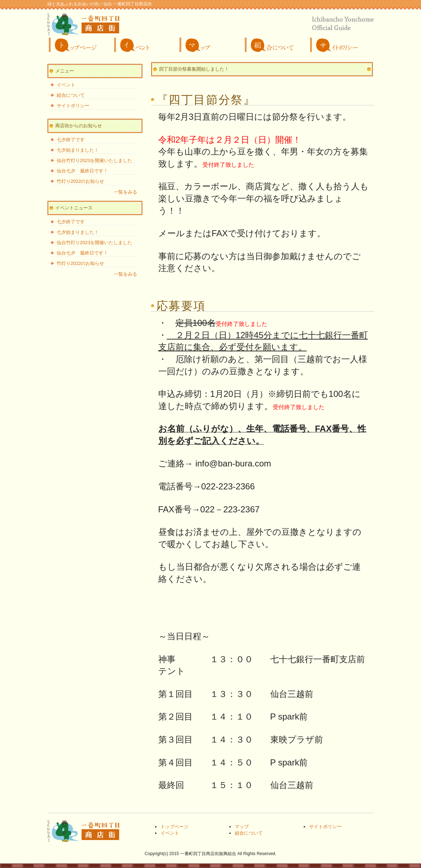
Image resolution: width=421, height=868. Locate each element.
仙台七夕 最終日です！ (82, 171)
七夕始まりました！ (78, 150)
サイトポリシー (341, 45)
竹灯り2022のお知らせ (81, 181)
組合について (276, 45)
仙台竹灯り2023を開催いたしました (95, 160)
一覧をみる (125, 192)
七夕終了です (71, 140)
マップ (211, 45)
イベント (145, 45)
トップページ (80, 45)
